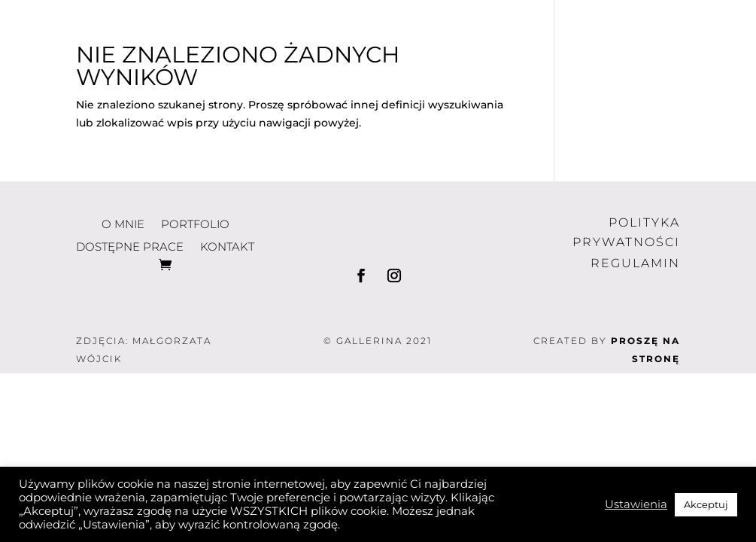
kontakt (505, 36)
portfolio (452, 13)
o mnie (339, 13)
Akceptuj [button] (706, 504)
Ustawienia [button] (636, 504)
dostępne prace (618, 13)
